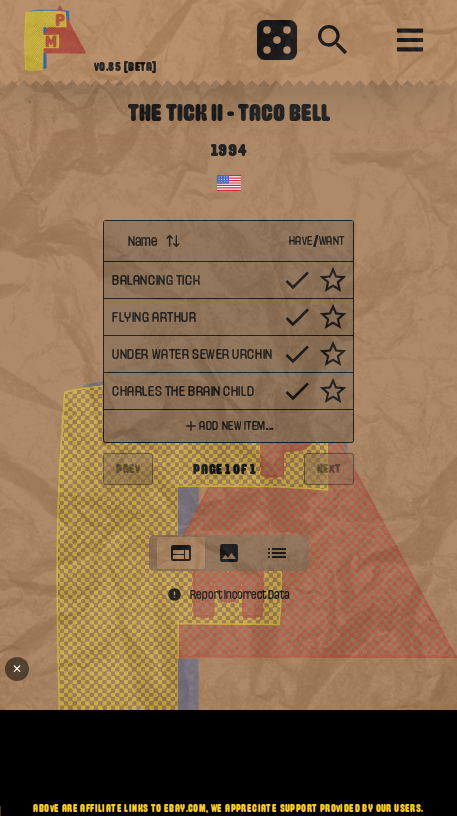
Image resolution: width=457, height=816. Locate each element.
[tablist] (229, 553)
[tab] (181, 553)
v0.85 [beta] (125, 67)
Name (154, 241)
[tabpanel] (228, 371)
